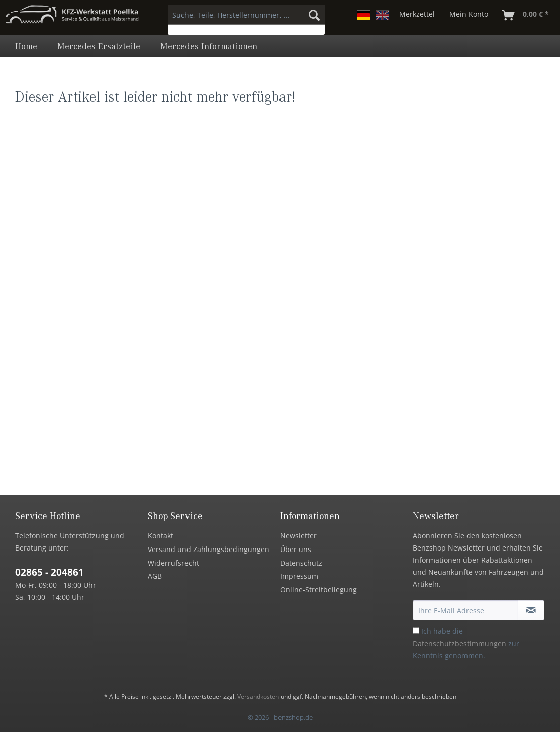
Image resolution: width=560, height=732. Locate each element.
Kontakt (161, 536)
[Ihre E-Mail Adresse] (466, 610)
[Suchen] (314, 15)
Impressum (299, 576)
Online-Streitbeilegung (318, 589)
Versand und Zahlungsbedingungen (209, 549)
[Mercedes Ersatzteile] (99, 46)
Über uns (296, 549)
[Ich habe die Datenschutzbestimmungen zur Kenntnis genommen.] (416, 631)
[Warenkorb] (526, 15)
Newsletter (298, 536)
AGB (155, 576)
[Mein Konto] (469, 15)
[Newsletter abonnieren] (531, 610)
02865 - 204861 (50, 572)
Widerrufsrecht (173, 563)
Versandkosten (258, 697)
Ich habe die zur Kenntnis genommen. (466, 643)
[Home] (26, 46)
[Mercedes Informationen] (209, 46)
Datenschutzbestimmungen (459, 643)
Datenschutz (301, 563)
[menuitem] (246, 20)
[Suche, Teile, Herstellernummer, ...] (246, 15)
